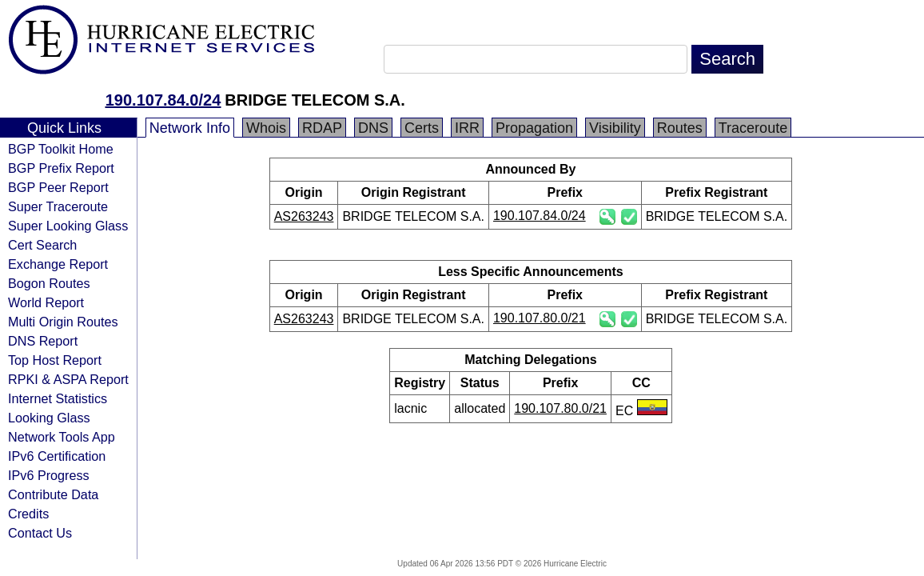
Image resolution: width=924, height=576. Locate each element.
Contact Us (40, 533)
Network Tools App (62, 437)
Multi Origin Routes (63, 322)
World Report (46, 302)
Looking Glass (49, 418)
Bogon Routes (49, 283)
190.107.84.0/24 (163, 100)
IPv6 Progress (49, 475)
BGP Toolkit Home (61, 149)
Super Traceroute (58, 206)
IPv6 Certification (57, 456)
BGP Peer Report (58, 187)
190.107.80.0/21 (540, 318)
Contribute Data (53, 494)
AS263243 (304, 216)
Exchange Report (58, 264)
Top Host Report (55, 360)
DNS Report (43, 341)
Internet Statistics (58, 398)
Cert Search (42, 245)
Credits (28, 514)
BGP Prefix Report (61, 168)
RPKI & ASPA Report (68, 379)
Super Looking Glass (68, 226)
